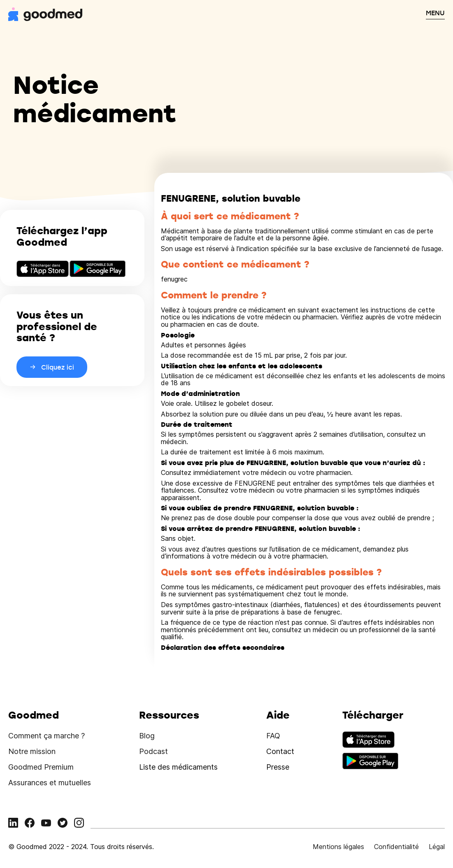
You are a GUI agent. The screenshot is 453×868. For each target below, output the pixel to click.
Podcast (153, 751)
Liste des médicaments (178, 767)
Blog (147, 736)
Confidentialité (396, 847)
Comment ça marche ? (46, 736)
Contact (280, 751)
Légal (437, 847)
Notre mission (32, 751)
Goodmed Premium (41, 767)
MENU (435, 13)
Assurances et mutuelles (50, 783)
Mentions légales (338, 847)
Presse (278, 767)
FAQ (273, 736)
